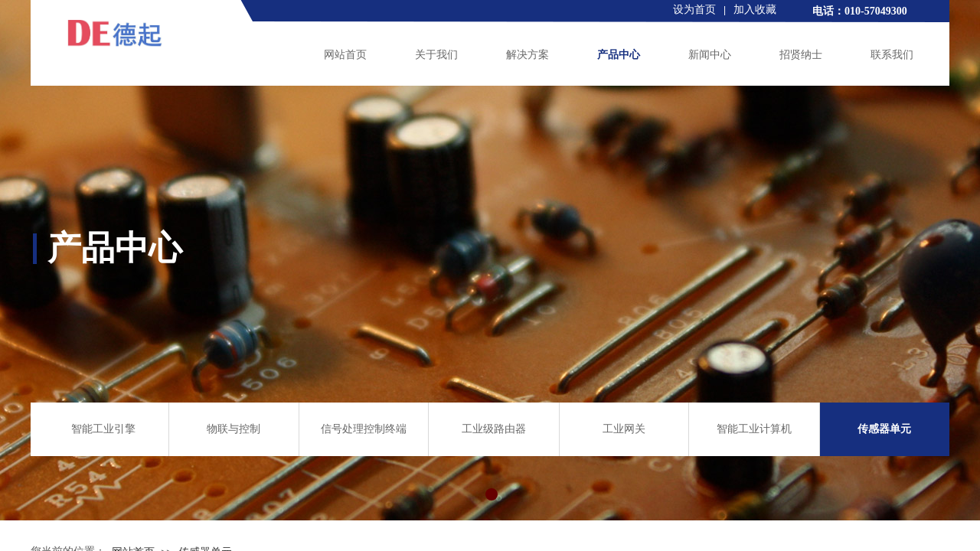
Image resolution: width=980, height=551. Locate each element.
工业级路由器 (494, 429)
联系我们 (892, 55)
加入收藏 (755, 10)
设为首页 (694, 10)
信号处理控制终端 (364, 429)
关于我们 (436, 55)
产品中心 (619, 55)
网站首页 (345, 55)
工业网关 (624, 429)
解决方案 (528, 55)
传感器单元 (884, 429)
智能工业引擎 (103, 429)
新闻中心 (710, 55)
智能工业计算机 (754, 429)
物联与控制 (234, 429)
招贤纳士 (801, 55)
